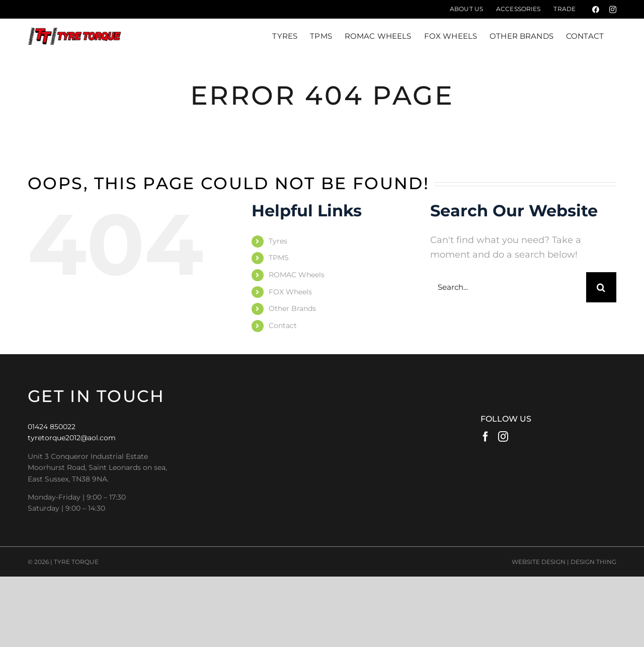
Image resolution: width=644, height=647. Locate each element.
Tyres (278, 241)
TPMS (279, 258)
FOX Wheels (290, 292)
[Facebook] (486, 436)
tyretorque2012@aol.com (72, 438)
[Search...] (508, 287)
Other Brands (292, 308)
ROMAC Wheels (297, 275)
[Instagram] (503, 436)
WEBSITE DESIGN (539, 562)
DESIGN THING (593, 562)
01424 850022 (52, 427)
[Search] (601, 287)
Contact (283, 326)
